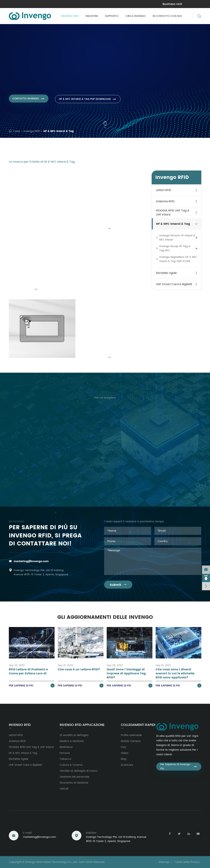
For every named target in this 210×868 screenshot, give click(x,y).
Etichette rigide (166, 273)
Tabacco (65, 759)
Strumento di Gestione (74, 783)
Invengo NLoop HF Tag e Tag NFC (38, 250)
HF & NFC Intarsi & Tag (59, 131)
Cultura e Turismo (71, 765)
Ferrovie (65, 753)
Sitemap (164, 862)
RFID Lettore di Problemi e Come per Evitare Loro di (28, 672)
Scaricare (127, 765)
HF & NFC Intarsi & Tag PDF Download (90, 102)
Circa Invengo (136, 16)
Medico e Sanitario (72, 741)
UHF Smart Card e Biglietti (174, 284)
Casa (17, 131)
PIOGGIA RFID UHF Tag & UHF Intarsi (173, 213)
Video (124, 753)
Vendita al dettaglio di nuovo (79, 771)
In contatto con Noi (167, 16)
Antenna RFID (165, 201)
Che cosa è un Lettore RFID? (79, 670)
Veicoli (64, 789)
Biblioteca (66, 747)
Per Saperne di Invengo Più (179, 767)
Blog (124, 759)
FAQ (123, 747)
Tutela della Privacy (187, 862)
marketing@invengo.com (25, 4)
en (198, 4)
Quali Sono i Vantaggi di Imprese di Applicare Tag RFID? (126, 674)
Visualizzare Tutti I (97, 232)
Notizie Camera (131, 741)
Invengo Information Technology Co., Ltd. (51, 862)
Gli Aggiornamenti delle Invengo (105, 617)
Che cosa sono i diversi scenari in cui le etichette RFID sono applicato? (175, 674)
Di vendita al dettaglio (74, 735)
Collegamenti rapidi (138, 725)
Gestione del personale (75, 777)
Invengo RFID (70, 16)
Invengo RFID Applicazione (82, 725)
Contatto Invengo (29, 102)
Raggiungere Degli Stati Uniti (34, 824)
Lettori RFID (164, 190)
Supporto (112, 16)
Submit (118, 585)
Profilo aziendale (131, 735)
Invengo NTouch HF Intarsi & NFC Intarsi (111, 185)
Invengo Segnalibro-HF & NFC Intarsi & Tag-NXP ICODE (112, 314)
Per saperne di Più (32, 686)
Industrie (92, 16)
